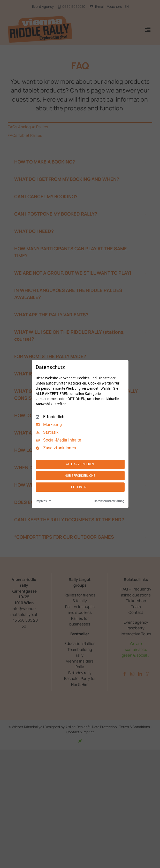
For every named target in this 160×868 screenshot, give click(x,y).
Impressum (44, 501)
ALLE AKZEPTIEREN (80, 464)
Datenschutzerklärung (109, 501)
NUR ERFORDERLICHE (80, 476)
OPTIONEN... (80, 487)
